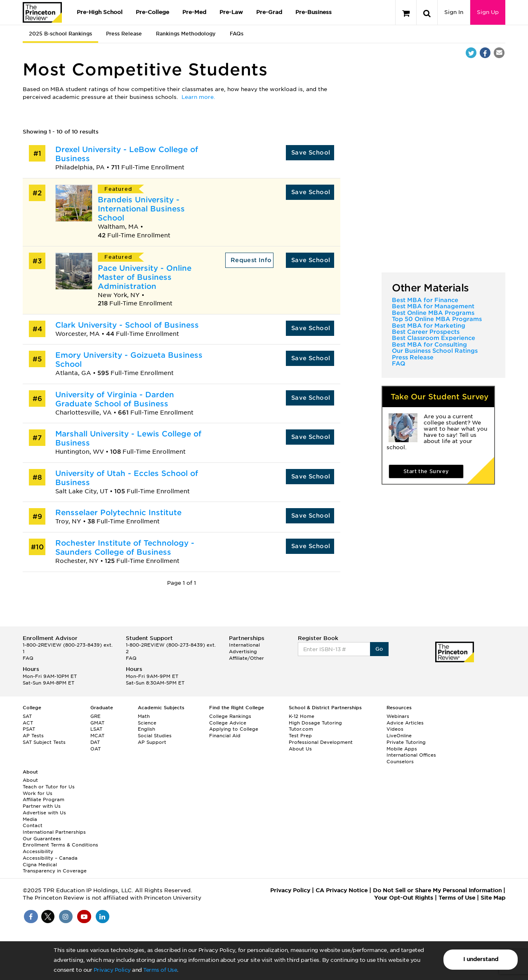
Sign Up (488, 12)
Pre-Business (313, 12)
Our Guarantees (42, 839)
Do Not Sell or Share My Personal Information (437, 890)
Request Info (251, 260)
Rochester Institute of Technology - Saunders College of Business (125, 547)
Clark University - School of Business (127, 325)
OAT (95, 749)
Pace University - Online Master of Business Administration (145, 277)
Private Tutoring (406, 742)
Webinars (398, 716)
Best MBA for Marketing (429, 326)
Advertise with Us (44, 813)
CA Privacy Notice (342, 890)
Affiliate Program (44, 799)
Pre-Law (231, 12)
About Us (300, 749)
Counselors (400, 762)
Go (379, 649)
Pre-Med (194, 12)
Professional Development (321, 742)
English (146, 729)
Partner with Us (42, 806)
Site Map (493, 898)
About (30, 780)
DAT (95, 742)
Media (30, 819)
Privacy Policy (112, 970)
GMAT (97, 723)
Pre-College (152, 12)
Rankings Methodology (186, 34)
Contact (33, 825)
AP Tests (33, 736)
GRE (95, 716)
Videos (395, 729)
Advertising (243, 652)
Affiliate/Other (246, 658)
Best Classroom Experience (434, 338)
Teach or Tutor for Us (49, 787)
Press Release (124, 34)
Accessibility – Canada (50, 858)
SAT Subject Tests (44, 742)
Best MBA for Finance (425, 300)
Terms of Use (160, 970)
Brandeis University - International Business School (141, 209)
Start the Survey (426, 471)
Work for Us (38, 793)
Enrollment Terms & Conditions (60, 845)
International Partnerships (54, 832)
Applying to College (234, 729)
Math (144, 716)
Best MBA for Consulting (429, 345)
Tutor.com (301, 729)
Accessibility (38, 851)
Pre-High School (100, 12)
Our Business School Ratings (435, 351)
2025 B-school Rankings (60, 34)
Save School (311, 152)
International (244, 645)
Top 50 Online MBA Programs (437, 319)
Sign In (454, 12)
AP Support (152, 742)
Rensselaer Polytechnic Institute (118, 512)
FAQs (237, 34)
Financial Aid (225, 736)
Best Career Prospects (426, 332)
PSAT (29, 729)
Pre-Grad (269, 12)
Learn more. (198, 97)
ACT (28, 723)
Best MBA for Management (433, 306)
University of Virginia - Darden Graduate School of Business (115, 399)
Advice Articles (405, 723)
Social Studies (155, 736)
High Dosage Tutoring (315, 723)
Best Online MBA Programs (433, 313)
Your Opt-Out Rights (404, 898)
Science (147, 723)
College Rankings (230, 716)
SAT (27, 716)
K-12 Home (302, 716)
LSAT (96, 729)
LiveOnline (399, 736)
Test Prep (300, 736)
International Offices (411, 755)
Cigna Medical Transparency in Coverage (55, 868)
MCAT (97, 736)
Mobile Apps (402, 749)
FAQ (398, 363)
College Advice (228, 723)
